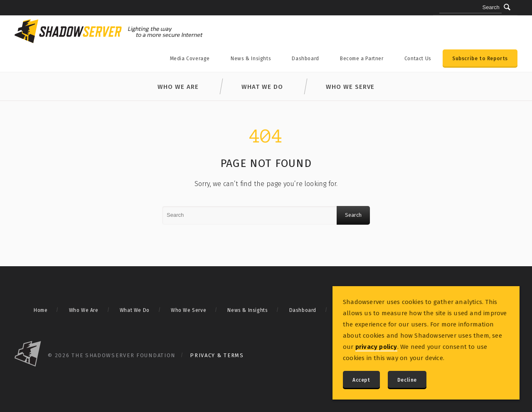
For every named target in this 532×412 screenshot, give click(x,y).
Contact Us (418, 59)
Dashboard (305, 59)
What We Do (262, 87)
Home (41, 310)
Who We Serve (350, 87)
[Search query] (470, 8)
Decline (407, 380)
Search (353, 215)
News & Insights (251, 59)
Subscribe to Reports (480, 59)
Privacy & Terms (217, 355)
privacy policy (376, 347)
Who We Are (178, 87)
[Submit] (507, 7)
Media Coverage (190, 59)
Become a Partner (362, 59)
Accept (361, 380)
